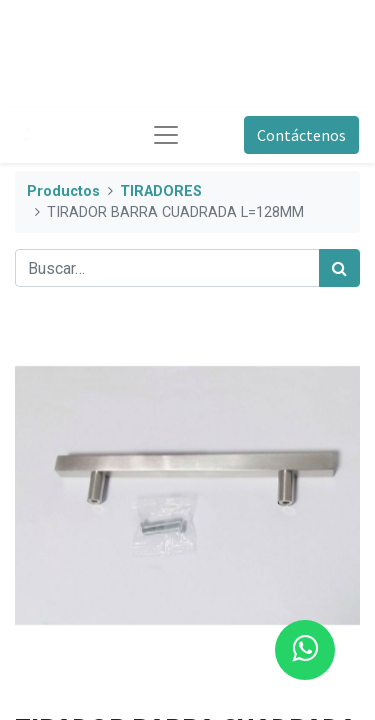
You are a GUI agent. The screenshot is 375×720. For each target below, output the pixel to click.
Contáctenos (301, 135)
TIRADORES (161, 191)
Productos (63, 191)
